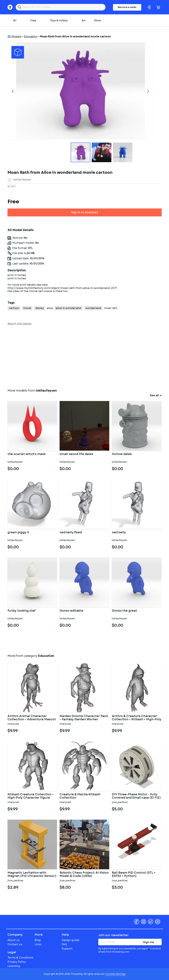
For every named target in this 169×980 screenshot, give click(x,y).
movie (27, 308)
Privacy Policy (17, 962)
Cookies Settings (116, 974)
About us (14, 940)
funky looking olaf (22, 611)
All (15, 20)
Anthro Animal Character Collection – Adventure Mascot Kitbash (32, 718)
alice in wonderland (68, 308)
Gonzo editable (71, 611)
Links (38, 944)
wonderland (93, 308)
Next (148, 91)
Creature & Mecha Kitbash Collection (80, 796)
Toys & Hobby (59, 20)
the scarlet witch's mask (27, 454)
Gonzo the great (124, 611)
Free (33, 20)
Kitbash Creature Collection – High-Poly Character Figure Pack (31, 796)
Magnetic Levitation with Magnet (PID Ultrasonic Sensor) (32, 874)
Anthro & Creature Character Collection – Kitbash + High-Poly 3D (137, 718)
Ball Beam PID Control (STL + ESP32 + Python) (134, 874)
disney (40, 308)
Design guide (70, 940)
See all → (156, 395)
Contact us (15, 944)
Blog (38, 940)
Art (84, 20)
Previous (13, 91)
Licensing (14, 966)
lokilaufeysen (22, 180)
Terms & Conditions (20, 958)
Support (67, 949)
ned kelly (119, 533)
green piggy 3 (18, 533)
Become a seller (127, 7)
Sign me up (149, 943)
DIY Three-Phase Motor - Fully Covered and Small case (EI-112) (136, 796)
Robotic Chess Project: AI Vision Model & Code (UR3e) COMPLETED (84, 874)
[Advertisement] (85, 356)
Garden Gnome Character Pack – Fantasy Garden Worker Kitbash (84, 718)
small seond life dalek (76, 454)
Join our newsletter (113, 935)
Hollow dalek (122, 454)
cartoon (14, 308)
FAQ (64, 944)
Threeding (20, 922)
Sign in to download (84, 212)
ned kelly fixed (71, 533)
